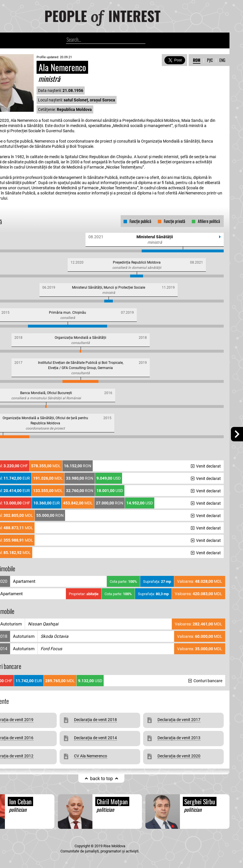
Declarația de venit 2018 (95, 720)
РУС (210, 60)
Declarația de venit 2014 (95, 738)
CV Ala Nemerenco (91, 756)
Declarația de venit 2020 (179, 756)
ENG (222, 60)
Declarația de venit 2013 (179, 738)
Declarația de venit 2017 (179, 720)
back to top (101, 779)
